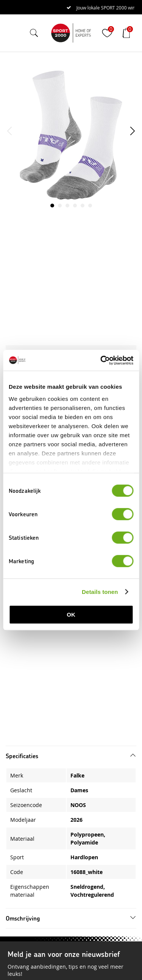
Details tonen (100, 592)
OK (71, 615)
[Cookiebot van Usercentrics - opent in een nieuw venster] (101, 360)
